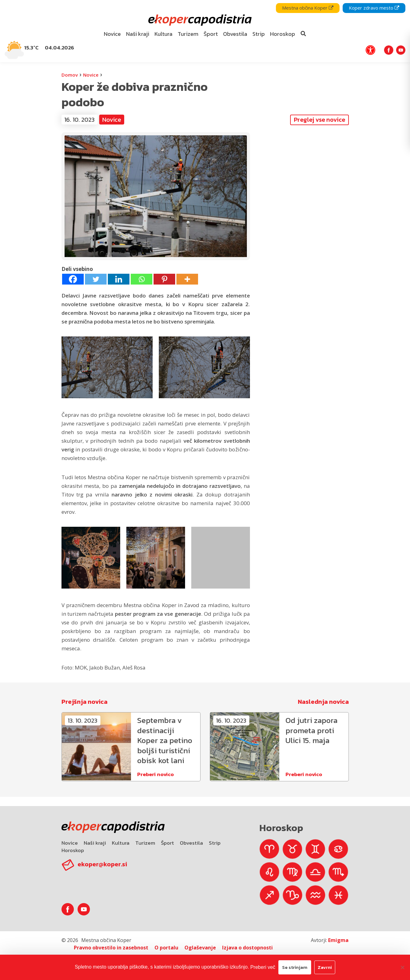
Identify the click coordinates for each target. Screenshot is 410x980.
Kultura (121, 839)
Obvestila (191, 839)
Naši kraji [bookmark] (138, 34)
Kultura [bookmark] (163, 34)
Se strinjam (295, 967)
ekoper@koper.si (102, 860)
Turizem (145, 839)
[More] (187, 279)
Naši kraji (95, 839)
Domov (70, 75)
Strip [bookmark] (259, 34)
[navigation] (205, 31)
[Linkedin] (119, 279)
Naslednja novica (323, 702)
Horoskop (73, 847)
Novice (91, 75)
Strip (215, 839)
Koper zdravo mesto (374, 8)
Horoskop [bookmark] (283, 34)
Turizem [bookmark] (188, 34)
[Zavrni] (402, 967)
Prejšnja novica (85, 702)
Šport (167, 839)
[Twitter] (96, 279)
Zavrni (325, 967)
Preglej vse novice (319, 120)
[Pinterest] (164, 279)
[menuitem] (112, 34)
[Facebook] (73, 279)
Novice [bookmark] (112, 34)
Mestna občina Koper (308, 8)
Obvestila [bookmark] (235, 34)
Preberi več (263, 967)
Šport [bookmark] (211, 34)
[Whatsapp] (142, 279)
